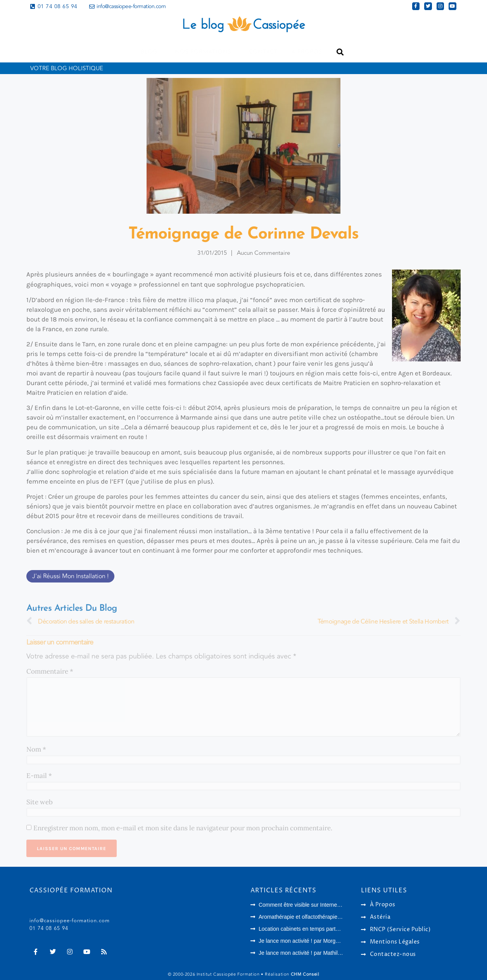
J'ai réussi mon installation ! (70, 576)
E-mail (39, 776)
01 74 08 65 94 (49, 928)
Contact (263, 52)
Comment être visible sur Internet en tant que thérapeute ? (329, 904)
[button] (340, 52)
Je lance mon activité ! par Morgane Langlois (313, 940)
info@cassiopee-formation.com (70, 920)
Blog (151, 52)
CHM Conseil (305, 974)
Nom (36, 749)
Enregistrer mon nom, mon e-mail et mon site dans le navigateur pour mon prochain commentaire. (183, 828)
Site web (40, 802)
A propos (307, 52)
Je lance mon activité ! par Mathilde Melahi (310, 952)
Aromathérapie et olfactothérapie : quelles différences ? (325, 916)
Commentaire (50, 671)
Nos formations (205, 52)
